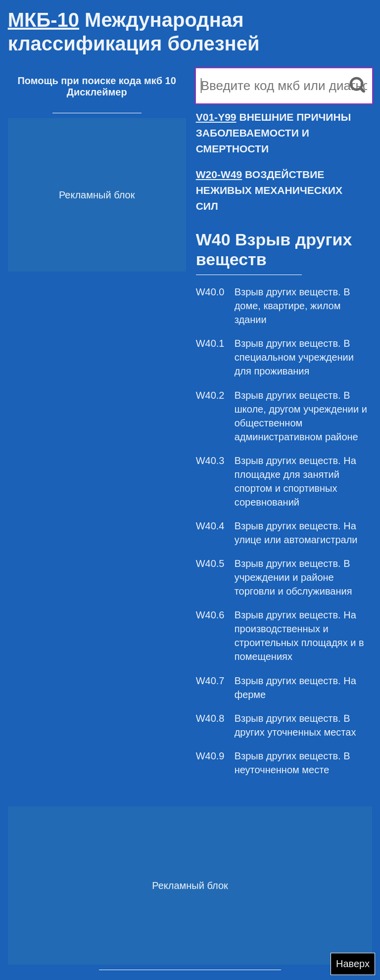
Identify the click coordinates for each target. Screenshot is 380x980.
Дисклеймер (97, 92)
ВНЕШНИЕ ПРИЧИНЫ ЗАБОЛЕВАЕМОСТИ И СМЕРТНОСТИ (274, 133)
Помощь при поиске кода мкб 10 (96, 81)
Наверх (353, 964)
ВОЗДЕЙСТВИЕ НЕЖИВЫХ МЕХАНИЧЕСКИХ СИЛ (269, 190)
